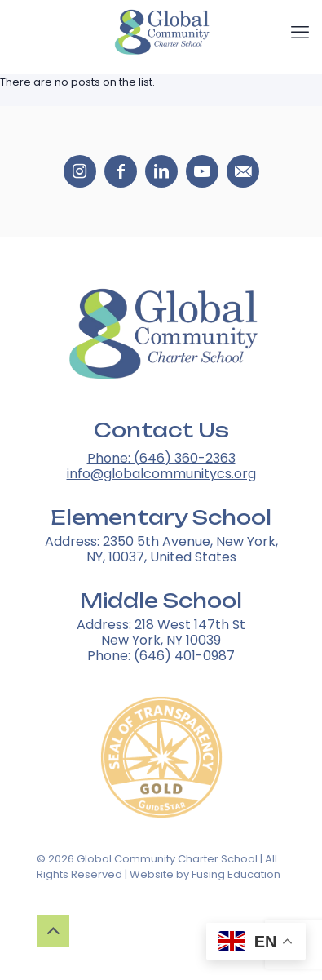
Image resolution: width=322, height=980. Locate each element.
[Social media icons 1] (121, 171)
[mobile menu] (300, 33)
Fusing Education (236, 874)
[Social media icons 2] (161, 171)
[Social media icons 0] (80, 171)
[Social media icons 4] (243, 171)
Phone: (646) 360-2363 (161, 458)
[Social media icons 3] (202, 171)
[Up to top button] (53, 931)
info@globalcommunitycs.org (161, 474)
